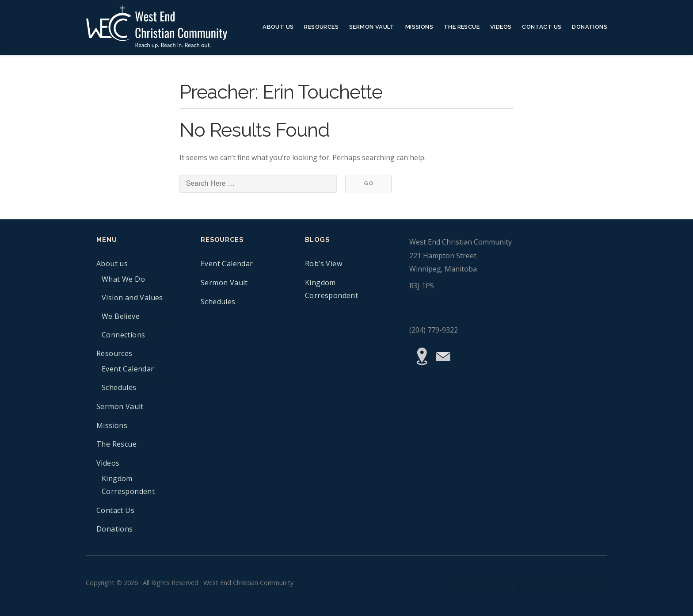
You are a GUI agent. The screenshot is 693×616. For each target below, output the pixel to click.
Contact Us (542, 27)
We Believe (121, 316)
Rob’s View (324, 264)
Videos (501, 27)
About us (278, 27)
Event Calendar (128, 369)
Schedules (119, 387)
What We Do (123, 279)
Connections (123, 335)
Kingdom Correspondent (128, 485)
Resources (321, 27)
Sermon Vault (372, 27)
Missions (419, 27)
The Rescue (462, 27)
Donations (590, 27)
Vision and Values (132, 298)
